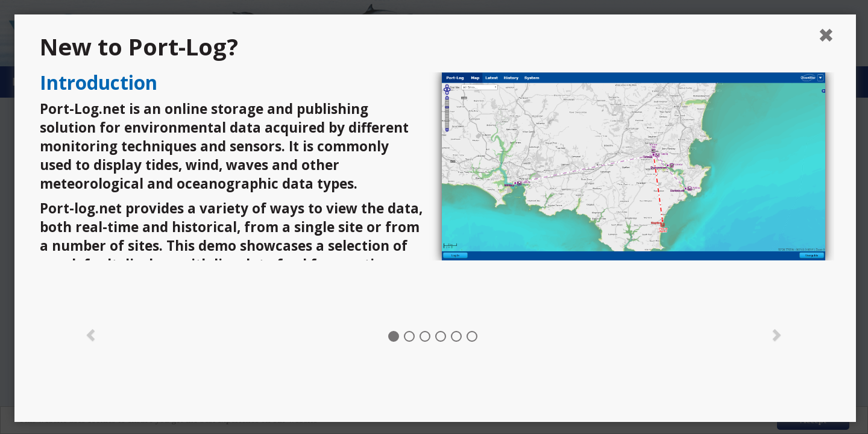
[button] (91, 334)
